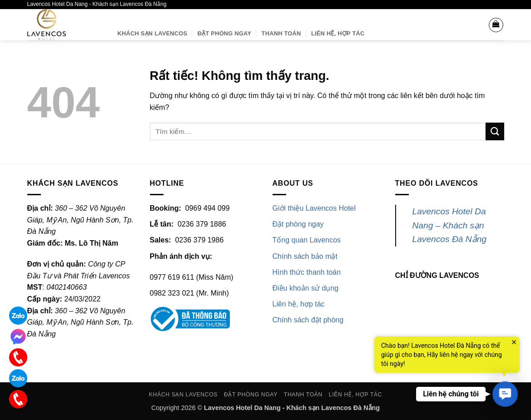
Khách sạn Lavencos (153, 33)
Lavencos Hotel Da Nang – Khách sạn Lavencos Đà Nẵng (450, 225)
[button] (496, 25)
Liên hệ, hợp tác (299, 304)
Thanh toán (281, 33)
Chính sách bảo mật (305, 256)
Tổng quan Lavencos (307, 240)
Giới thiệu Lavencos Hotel (314, 208)
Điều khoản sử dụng (306, 288)
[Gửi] (495, 131)
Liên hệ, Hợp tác (338, 33)
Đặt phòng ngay (224, 33)
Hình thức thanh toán (307, 272)
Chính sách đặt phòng (308, 320)
